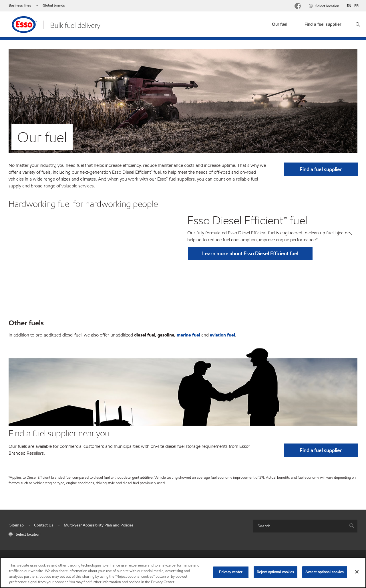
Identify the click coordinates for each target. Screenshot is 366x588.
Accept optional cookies (325, 572)
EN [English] (349, 6)
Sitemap (17, 525)
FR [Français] (356, 6)
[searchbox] (299, 526)
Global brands (54, 5)
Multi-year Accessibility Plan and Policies (99, 525)
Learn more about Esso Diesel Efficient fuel (250, 253)
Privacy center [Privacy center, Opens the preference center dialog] (231, 572)
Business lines (20, 5)
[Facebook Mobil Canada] (298, 7)
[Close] (357, 572)
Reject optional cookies (276, 572)
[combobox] (305, 526)
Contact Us (44, 525)
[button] (358, 24)
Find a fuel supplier (323, 24)
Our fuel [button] (280, 24)
